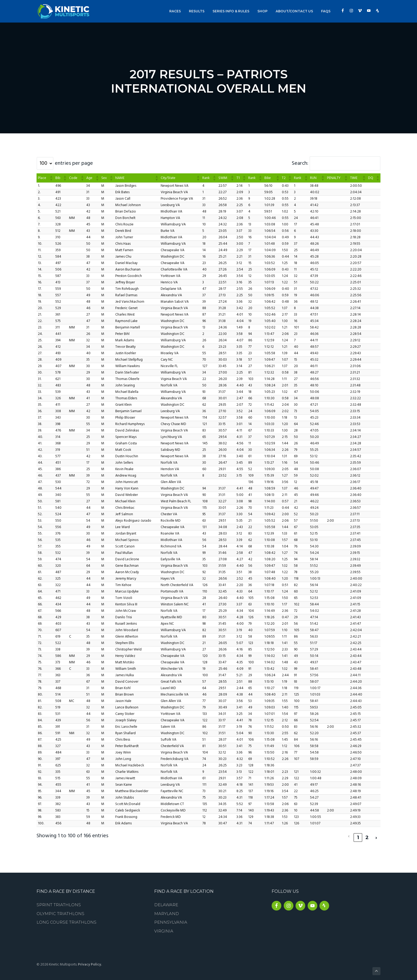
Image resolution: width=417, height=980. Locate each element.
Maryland (167, 910)
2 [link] (367, 834)
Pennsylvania (171, 919)
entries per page (74, 163)
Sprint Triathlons (59, 901)
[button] (51, 178)
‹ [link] (349, 834)
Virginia (164, 928)
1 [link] (358, 834)
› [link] (376, 834)
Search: (300, 163)
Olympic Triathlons (60, 910)
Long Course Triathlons (66, 919)
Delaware (166, 901)
